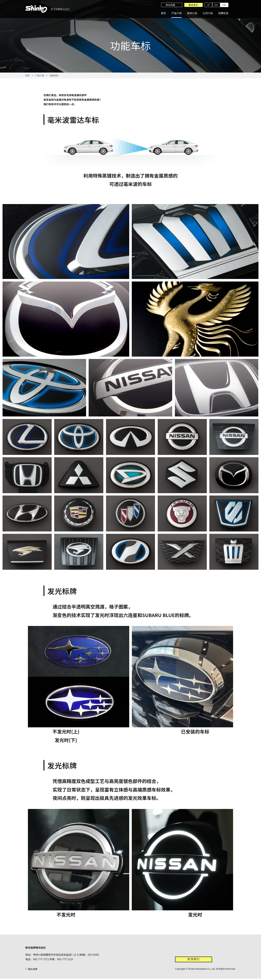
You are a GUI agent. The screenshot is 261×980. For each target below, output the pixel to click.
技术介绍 (192, 13)
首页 (163, 13)
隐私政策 (33, 970)
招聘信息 (223, 13)
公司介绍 (208, 13)
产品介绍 (177, 13)
